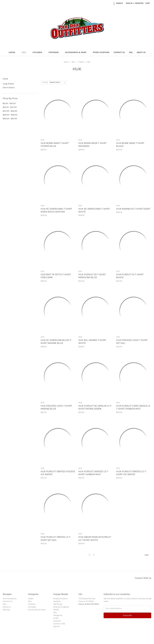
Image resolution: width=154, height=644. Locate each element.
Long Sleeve (8, 84)
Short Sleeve (9, 88)
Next (148, 555)
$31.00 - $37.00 (10, 107)
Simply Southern (60, 599)
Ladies (13, 52)
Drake (56, 618)
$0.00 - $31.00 (9, 103)
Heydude (57, 601)
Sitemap (6, 610)
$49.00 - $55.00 (10, 119)
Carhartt (57, 621)
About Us (141, 52)
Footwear (55, 52)
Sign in (129, 3)
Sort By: (45, 82)
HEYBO (56, 610)
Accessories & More (77, 52)
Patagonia (58, 615)
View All (56, 626)
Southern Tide (59, 624)
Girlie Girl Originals (61, 607)
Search (119, 3)
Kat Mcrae (58, 604)
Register (139, 3)
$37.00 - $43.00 (10, 111)
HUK (55, 612)
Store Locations (101, 52)
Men (25, 52)
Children (38, 52)
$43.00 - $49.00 (10, 115)
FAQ (131, 52)
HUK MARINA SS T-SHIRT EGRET (133, 209)
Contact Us (119, 52)
